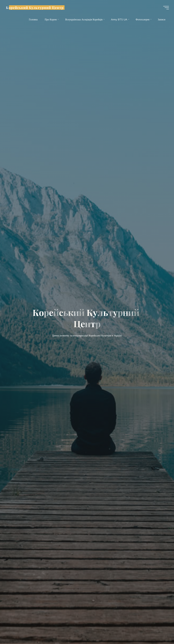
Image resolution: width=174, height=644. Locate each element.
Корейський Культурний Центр (35, 7)
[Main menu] (166, 8)
